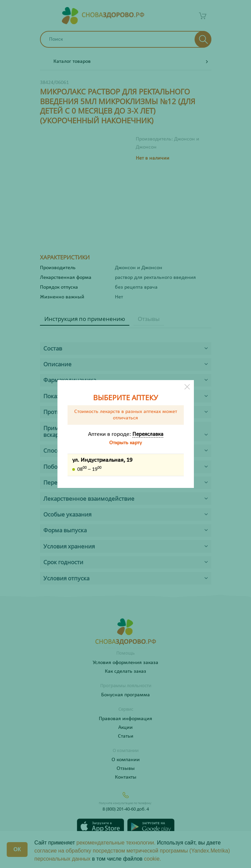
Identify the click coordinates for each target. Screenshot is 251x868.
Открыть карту (125, 443)
